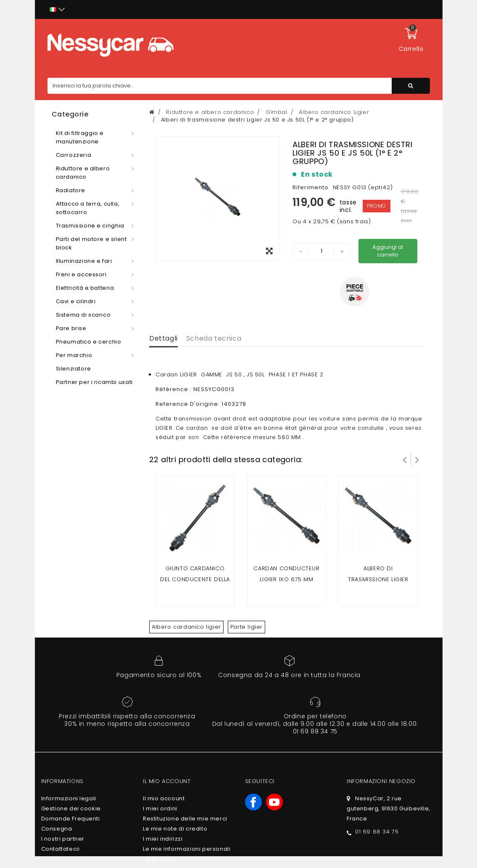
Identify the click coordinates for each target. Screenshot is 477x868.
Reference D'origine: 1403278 (201, 404)
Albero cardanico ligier (186, 627)
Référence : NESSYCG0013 (195, 389)
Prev (405, 459)
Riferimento (311, 187)
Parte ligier (246, 627)
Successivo (417, 459)
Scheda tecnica (214, 338)
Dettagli (163, 338)
